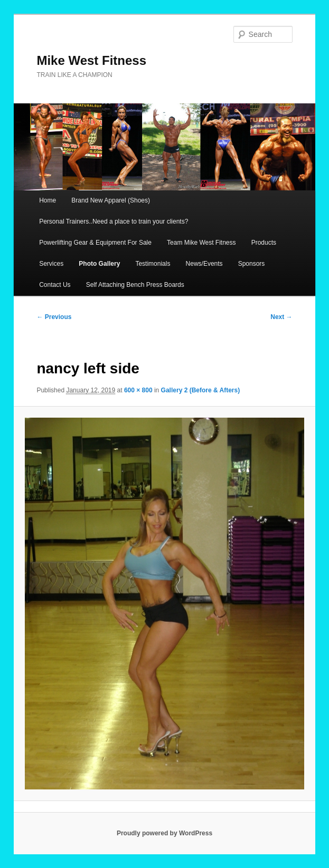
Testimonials (153, 264)
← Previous (54, 317)
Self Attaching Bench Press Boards (135, 285)
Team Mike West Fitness (201, 243)
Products (264, 243)
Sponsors (252, 264)
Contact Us (55, 285)
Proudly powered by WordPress (164, 833)
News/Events (204, 264)
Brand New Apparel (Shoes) (111, 200)
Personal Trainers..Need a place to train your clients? (114, 221)
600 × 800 (138, 390)
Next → (281, 317)
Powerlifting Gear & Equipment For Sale (95, 243)
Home (48, 200)
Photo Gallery (99, 264)
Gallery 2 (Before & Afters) (201, 390)
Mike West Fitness (91, 60)
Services (51, 264)
